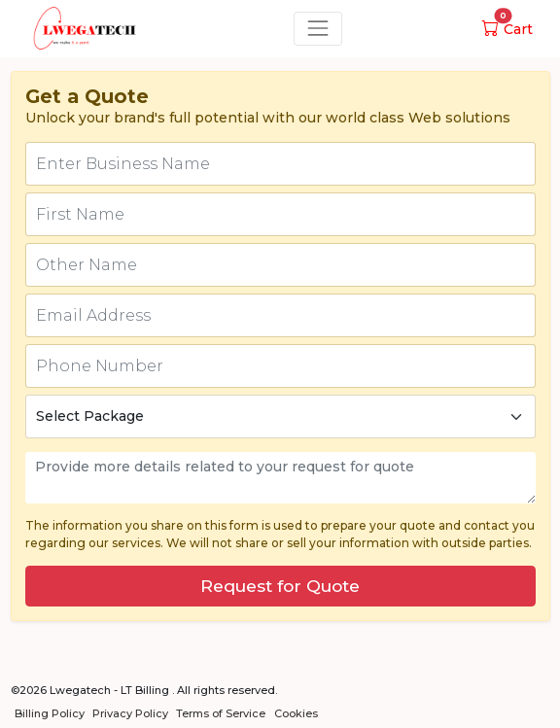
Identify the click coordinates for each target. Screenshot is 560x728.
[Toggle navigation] (317, 29)
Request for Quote (280, 586)
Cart (507, 29)
